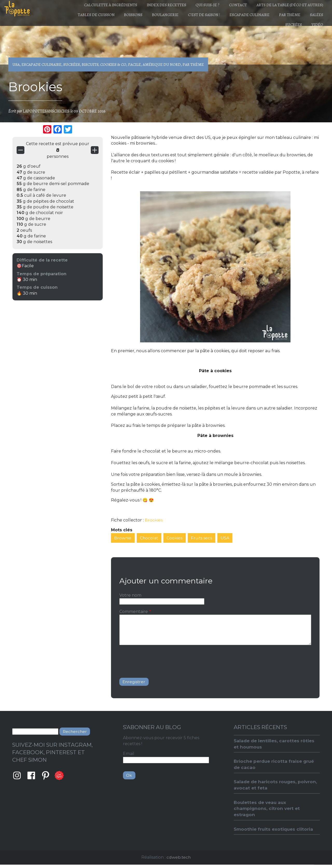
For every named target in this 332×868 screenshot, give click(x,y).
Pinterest (46, 777)
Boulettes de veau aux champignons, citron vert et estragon (268, 811)
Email (129, 754)
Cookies (176, 538)
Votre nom (130, 595)
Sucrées (289, 31)
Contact (233, 6)
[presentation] (159, 660)
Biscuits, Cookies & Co (104, 65)
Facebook (31, 777)
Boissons (142, 19)
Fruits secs (203, 538)
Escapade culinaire (268, 19)
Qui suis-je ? (200, 6)
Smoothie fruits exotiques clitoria (274, 832)
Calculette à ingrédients (96, 6)
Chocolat (150, 538)
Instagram (17, 777)
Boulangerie (177, 19)
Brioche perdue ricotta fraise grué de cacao (275, 766)
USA (16, 65)
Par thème (311, 19)
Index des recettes (155, 6)
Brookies (154, 520)
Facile (135, 65)
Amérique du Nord (162, 65)
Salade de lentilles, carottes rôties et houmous (275, 745)
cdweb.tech (179, 860)
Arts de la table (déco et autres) (288, 6)
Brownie (123, 538)
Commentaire (134, 612)
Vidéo (316, 31)
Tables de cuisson (102, 19)
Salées (261, 31)
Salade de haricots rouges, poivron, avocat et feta (266, 787)
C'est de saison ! (219, 19)
